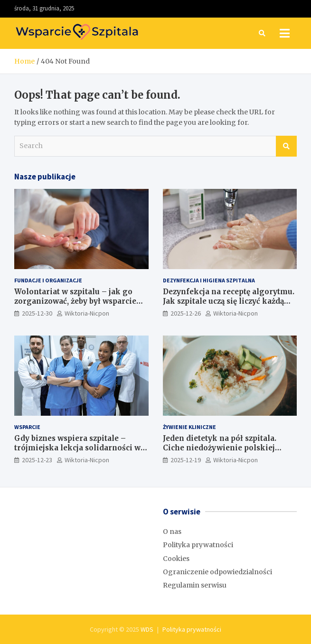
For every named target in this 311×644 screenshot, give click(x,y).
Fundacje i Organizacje (48, 280)
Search (286, 146)
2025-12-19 (186, 460)
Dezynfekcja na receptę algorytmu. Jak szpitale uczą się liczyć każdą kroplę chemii (229, 301)
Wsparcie (27, 427)
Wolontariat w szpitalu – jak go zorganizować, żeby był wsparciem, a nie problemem (80, 301)
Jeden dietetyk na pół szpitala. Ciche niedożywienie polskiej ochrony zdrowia (220, 448)
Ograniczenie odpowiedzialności (217, 572)
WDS (147, 629)
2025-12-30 (37, 313)
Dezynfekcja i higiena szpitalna (209, 280)
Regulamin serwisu (195, 585)
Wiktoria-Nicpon (87, 313)
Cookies (176, 559)
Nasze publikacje (45, 177)
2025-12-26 (186, 313)
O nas (172, 532)
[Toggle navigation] (285, 33)
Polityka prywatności (198, 545)
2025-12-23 (37, 460)
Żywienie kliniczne (189, 427)
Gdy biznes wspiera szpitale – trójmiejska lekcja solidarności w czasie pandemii (77, 448)
